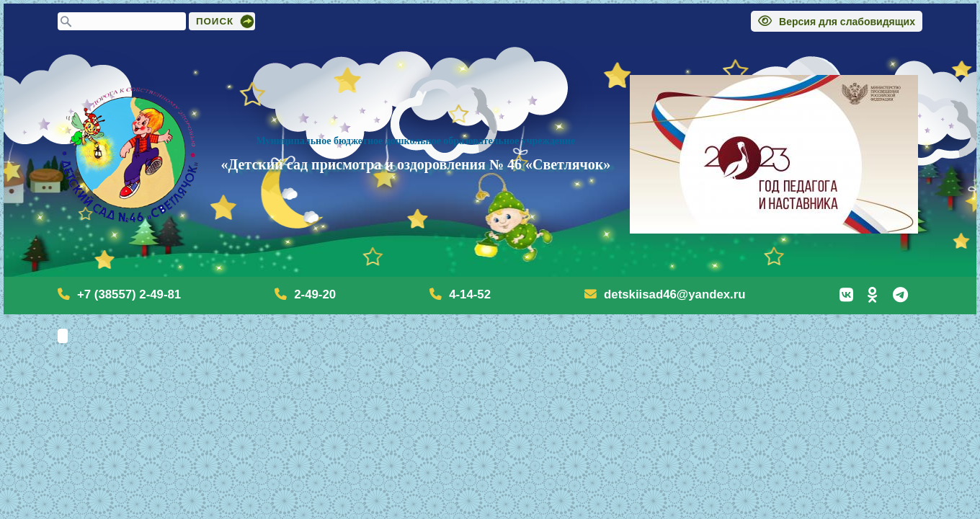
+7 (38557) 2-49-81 (129, 294)
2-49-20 (315, 294)
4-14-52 (470, 294)
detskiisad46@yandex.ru (674, 294)
